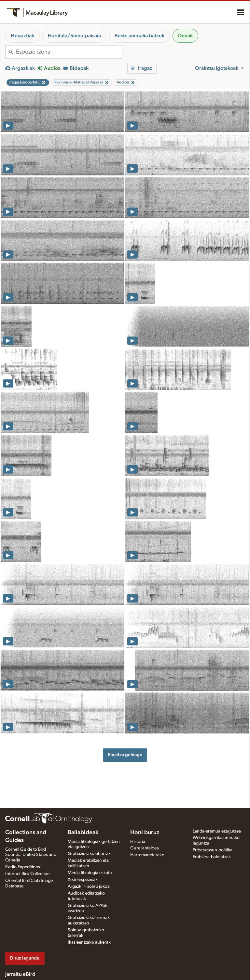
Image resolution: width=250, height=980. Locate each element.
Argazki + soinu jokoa (89, 886)
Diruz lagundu (25, 958)
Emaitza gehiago (125, 755)
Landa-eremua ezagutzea (217, 831)
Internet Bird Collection (28, 874)
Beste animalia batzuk (139, 36)
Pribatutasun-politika (213, 850)
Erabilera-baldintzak (212, 857)
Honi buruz (145, 833)
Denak (185, 36)
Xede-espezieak (83, 880)
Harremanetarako (147, 855)
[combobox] (69, 52)
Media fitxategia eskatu (90, 873)
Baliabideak (83, 833)
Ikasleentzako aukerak (89, 942)
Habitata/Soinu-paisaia (74, 36)
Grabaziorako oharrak (89, 854)
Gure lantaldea (145, 848)
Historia (138, 842)
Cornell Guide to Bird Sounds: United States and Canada (31, 855)
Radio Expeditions (23, 867)
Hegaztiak (22, 36)
